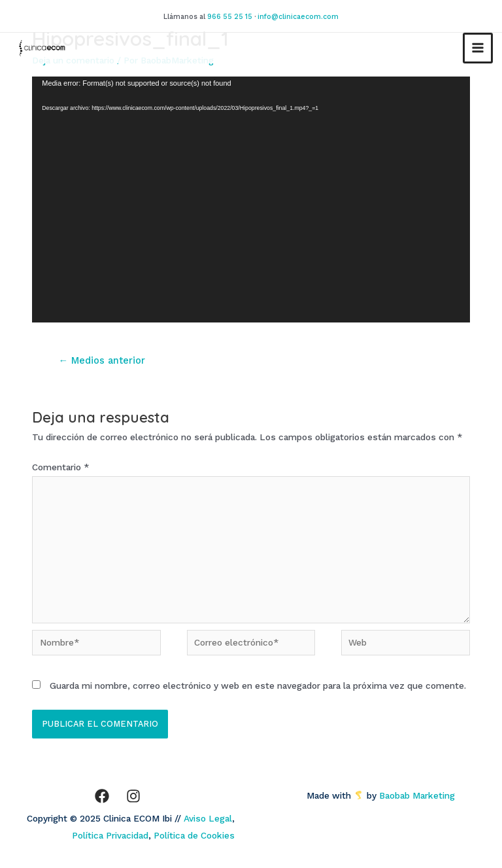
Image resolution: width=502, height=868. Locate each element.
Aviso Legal (208, 818)
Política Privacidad (110, 835)
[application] (251, 200)
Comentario (61, 467)
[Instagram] (133, 796)
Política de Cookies (194, 835)
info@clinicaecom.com (298, 17)
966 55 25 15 (230, 17)
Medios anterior (102, 360)
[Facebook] (102, 796)
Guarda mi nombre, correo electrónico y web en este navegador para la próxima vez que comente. (258, 686)
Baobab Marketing (421, 795)
